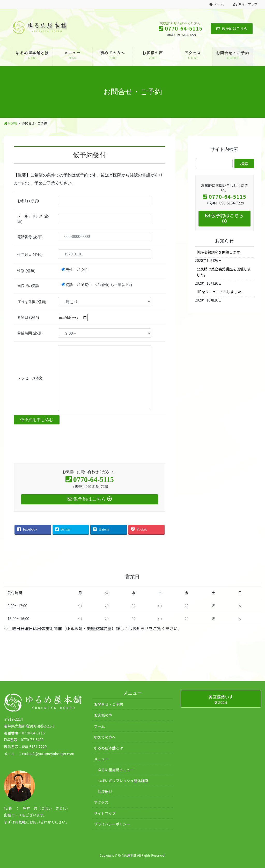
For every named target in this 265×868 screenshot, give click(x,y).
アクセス (101, 802)
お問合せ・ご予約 (108, 704)
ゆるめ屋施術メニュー (116, 770)
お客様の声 (103, 715)
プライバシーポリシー (112, 824)
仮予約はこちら (232, 28)
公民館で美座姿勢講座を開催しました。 (224, 272)
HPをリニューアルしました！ (221, 292)
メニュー (101, 759)
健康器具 (105, 791)
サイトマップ (245, 4)
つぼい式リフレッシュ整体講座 (123, 781)
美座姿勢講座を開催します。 (220, 252)
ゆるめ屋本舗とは (108, 748)
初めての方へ (105, 737)
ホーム (216, 4)
